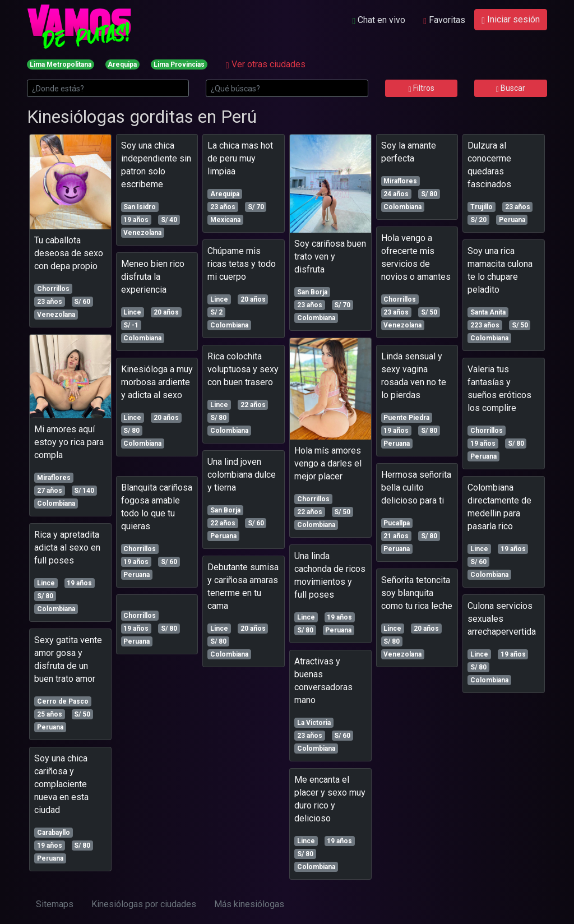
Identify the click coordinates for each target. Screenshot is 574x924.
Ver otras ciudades (266, 64)
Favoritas (444, 20)
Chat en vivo (379, 20)
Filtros (421, 88)
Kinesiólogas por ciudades (144, 904)
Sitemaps (55, 904)
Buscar (511, 88)
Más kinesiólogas (249, 904)
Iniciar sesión (511, 19)
